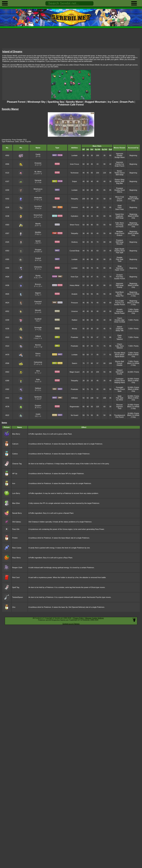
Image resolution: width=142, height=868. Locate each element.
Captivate (120, 216)
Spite (119, 391)
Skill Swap (119, 175)
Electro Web (120, 181)
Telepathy (74, 199)
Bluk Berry (16, 434)
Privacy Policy (78, 618)
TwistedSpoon (18, 597)
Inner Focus (74, 164)
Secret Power (120, 313)
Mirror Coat (119, 197)
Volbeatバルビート (38, 337)
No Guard (75, 415)
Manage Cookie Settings (95, 618)
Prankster (74, 337)
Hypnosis (119, 154)
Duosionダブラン (38, 406)
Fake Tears (120, 223)
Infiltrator (74, 398)
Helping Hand (119, 382)
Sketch (120, 327)
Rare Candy (17, 548)
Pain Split (120, 253)
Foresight (120, 387)
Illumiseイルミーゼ (38, 346)
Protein (15, 538)
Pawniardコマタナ (38, 303)
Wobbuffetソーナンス (38, 199)
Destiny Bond (119, 190)
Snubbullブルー (38, 320)
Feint (120, 207)
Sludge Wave (119, 157)
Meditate (120, 231)
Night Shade (120, 249)
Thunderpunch (119, 415)
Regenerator (74, 407)
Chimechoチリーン (38, 268)
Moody (74, 329)
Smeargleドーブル (38, 329)
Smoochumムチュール (38, 216)
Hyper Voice (119, 270)
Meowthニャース (38, 311)
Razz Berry (16, 558)
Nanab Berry (17, 513)
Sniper (75, 181)
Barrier (119, 171)
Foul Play (120, 277)
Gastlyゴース (38, 155)
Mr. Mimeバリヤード (38, 173)
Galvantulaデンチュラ (38, 363)
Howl (120, 206)
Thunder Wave (120, 353)
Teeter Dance (119, 173)
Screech (120, 275)
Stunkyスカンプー (38, 277)
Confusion (120, 379)
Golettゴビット (38, 415)
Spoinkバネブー (38, 242)
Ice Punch (119, 227)
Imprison (120, 407)
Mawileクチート (38, 225)
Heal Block (120, 292)
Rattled (74, 320)
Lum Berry (16, 493)
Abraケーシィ (38, 372)
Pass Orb (16, 529)
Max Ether (16, 503)
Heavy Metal (74, 285)
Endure (119, 235)
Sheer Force (74, 225)
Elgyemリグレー (38, 294)
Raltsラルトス (38, 380)
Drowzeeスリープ (38, 164)
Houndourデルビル (38, 207)
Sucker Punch (120, 279)
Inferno (120, 192)
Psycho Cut (120, 164)
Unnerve (75, 207)
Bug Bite (120, 183)
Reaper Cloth (17, 568)
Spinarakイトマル (38, 181)
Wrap (120, 266)
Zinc (14, 607)
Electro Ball (120, 361)
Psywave (120, 188)
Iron (14, 483)
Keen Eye (75, 277)
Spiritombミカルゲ (38, 398)
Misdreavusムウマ (38, 190)
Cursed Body (75, 251)
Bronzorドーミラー (38, 285)
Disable (119, 155)
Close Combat (120, 322)
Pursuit (120, 363)
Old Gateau (17, 522)
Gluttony (74, 242)
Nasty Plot (120, 296)
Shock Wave (119, 355)
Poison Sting (120, 180)
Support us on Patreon (71, 624)
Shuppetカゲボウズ (38, 251)
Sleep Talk (120, 330)
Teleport (119, 370)
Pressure (75, 303)
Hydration (74, 216)
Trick (119, 261)
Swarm (74, 363)
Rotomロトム (38, 355)
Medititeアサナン (38, 233)
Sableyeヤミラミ (38, 389)
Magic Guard (74, 372)
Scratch (119, 309)
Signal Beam (120, 356)
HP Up (15, 474)
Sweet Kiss (120, 214)
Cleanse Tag (17, 464)
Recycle (119, 244)
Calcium (15, 444)
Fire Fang (119, 225)
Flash (119, 335)
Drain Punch (120, 166)
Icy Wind (120, 400)
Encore (119, 201)
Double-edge (119, 320)
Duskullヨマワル (38, 259)
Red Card (16, 577)
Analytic (74, 294)
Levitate (74, 155)
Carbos (15, 454)
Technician (75, 173)
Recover (119, 405)
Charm (119, 199)
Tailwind (119, 339)
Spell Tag (16, 587)
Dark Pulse (120, 209)
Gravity (119, 287)
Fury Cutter (119, 301)
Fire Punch (119, 417)
